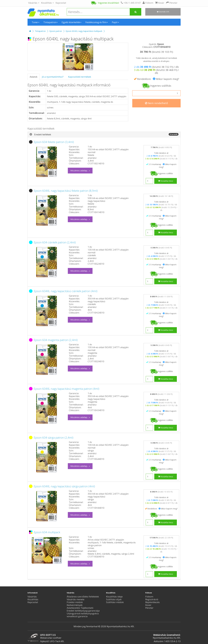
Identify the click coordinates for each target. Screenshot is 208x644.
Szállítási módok (115, 602)
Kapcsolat (61, 3)
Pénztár (149, 608)
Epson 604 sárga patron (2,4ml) (54, 438)
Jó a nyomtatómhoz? (53, 77)
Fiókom (149, 597)
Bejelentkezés (152, 602)
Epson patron (56, 31)
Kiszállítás (47, 3)
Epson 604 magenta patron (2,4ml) (56, 340)
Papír (115, 22)
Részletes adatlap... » (80, 170)
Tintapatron (50, 22)
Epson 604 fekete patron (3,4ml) (54, 142)
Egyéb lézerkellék (72, 22)
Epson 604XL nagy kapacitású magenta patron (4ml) (67, 389)
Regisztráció (152, 599)
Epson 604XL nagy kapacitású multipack (84, 31)
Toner (36, 22)
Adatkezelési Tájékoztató (80, 608)
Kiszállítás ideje (114, 597)
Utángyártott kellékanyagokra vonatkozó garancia (83, 615)
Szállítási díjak (114, 599)
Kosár (148, 605)
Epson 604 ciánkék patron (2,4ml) (55, 242)
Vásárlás (34, 3)
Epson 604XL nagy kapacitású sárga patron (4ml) (64, 486)
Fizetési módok (75, 602)
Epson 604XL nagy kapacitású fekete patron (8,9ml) (66, 191)
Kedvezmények (75, 605)
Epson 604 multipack (47, 532)
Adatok (34, 77)
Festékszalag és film (97, 22)
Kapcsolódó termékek (80, 77)
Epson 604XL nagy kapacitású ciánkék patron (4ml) (66, 291)
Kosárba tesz (166, 181)
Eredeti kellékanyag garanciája (83, 611)
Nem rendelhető (156, 103)
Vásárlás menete (76, 599)
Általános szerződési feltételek (83, 597)
